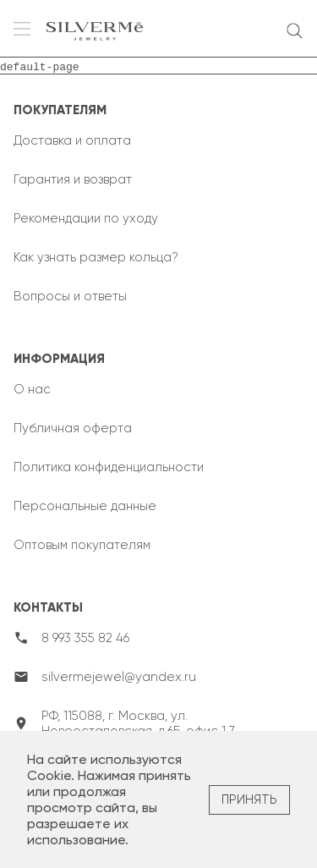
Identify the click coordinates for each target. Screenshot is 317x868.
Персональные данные (85, 506)
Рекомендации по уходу (86, 218)
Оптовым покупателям (82, 545)
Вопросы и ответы (70, 296)
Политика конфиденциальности (109, 467)
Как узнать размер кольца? (96, 257)
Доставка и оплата (72, 140)
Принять (249, 799)
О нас (32, 389)
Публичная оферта (73, 428)
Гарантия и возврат (73, 179)
